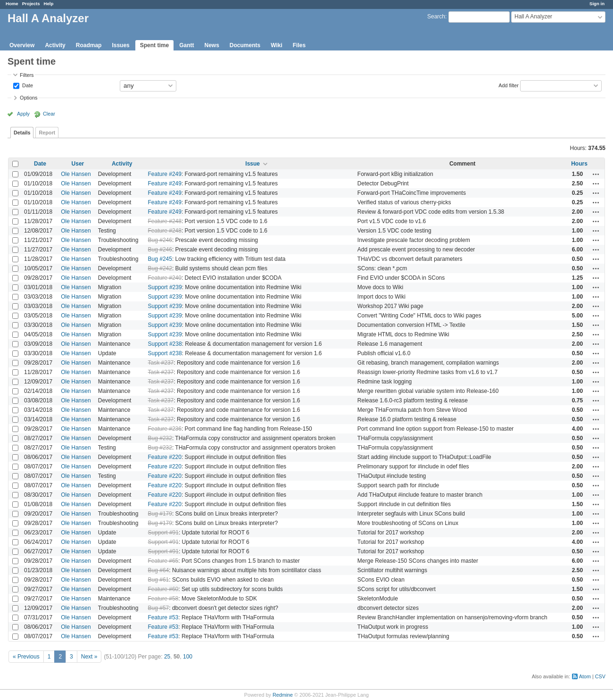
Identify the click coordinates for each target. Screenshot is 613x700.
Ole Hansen (76, 174)
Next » (89, 657)
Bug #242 (160, 268)
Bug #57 (159, 608)
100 (188, 657)
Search (436, 17)
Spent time (154, 45)
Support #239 (165, 287)
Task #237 (161, 363)
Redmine (283, 695)
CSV (600, 676)
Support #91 (163, 533)
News (211, 45)
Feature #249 (165, 174)
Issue (253, 164)
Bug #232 (160, 438)
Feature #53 (163, 617)
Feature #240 (165, 278)
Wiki (277, 45)
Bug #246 (160, 240)
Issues (120, 45)
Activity (55, 45)
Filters (27, 75)
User (78, 164)
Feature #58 (163, 599)
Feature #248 (165, 221)
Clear (49, 114)
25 (167, 657)
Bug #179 (160, 514)
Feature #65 (163, 561)
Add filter (509, 85)
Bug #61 (159, 580)
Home (12, 4)
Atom (585, 676)
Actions (596, 174)
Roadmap (89, 45)
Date (27, 85)
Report (47, 133)
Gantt (186, 45)
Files (299, 45)
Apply (23, 114)
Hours (579, 164)
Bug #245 (160, 259)
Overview (22, 45)
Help (49, 4)
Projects (31, 4)
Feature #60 (163, 589)
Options (29, 98)
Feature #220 (165, 457)
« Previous (26, 657)
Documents (245, 45)
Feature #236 (165, 429)
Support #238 (165, 344)
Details (22, 133)
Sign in (597, 4)
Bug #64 (159, 570)
